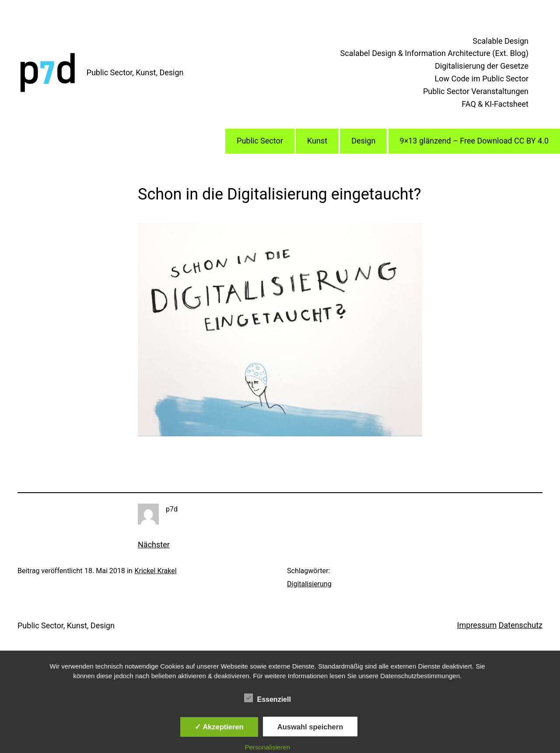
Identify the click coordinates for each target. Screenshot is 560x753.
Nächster (154, 545)
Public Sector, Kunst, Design (135, 72)
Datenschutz (521, 625)
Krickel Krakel (155, 571)
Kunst (317, 141)
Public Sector (260, 141)
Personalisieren (268, 747)
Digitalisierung (309, 584)
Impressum (477, 625)
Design (363, 141)
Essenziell (268, 698)
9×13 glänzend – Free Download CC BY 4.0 (474, 141)
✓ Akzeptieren (219, 727)
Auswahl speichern (310, 727)
